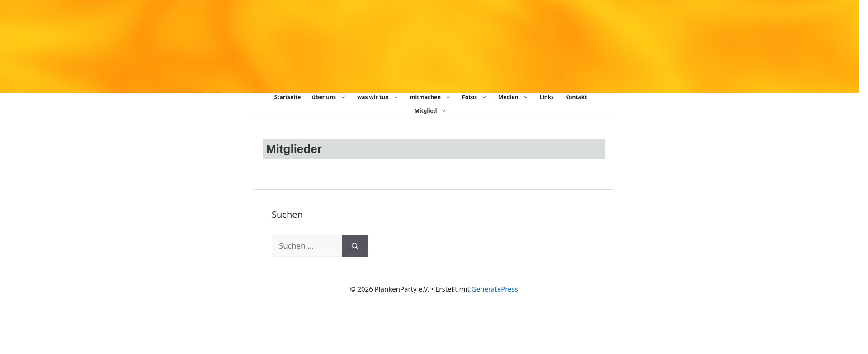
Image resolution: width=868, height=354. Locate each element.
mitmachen (435, 97)
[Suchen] (355, 246)
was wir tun (382, 97)
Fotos (479, 97)
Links (547, 97)
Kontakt (576, 97)
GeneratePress (495, 289)
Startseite (288, 97)
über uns (333, 97)
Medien (518, 97)
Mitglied (435, 111)
